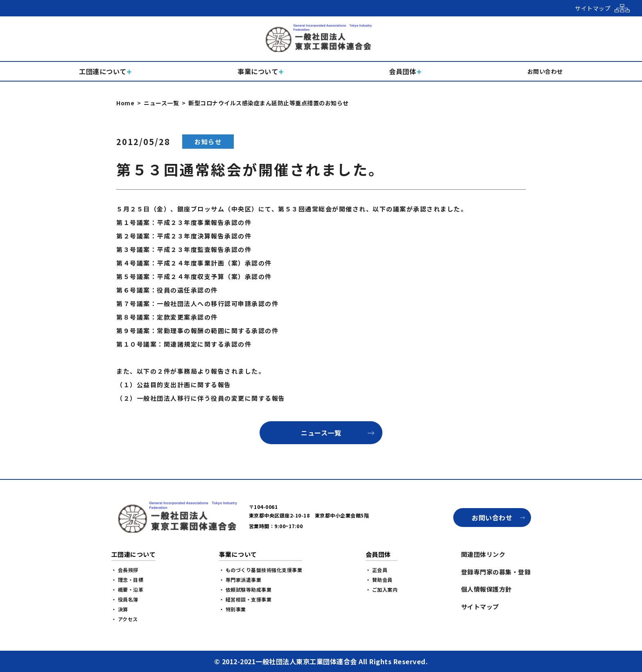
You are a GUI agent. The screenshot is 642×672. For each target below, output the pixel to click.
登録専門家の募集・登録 (496, 572)
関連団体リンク (483, 554)
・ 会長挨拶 (125, 570)
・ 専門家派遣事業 (240, 580)
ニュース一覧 (161, 103)
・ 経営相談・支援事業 (245, 599)
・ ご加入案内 (382, 589)
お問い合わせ (492, 518)
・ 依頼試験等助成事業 (245, 589)
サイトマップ (480, 607)
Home (125, 103)
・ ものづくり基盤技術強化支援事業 (261, 570)
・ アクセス (125, 619)
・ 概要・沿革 (128, 589)
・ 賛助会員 (379, 580)
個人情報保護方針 (486, 589)
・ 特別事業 (233, 609)
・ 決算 (120, 609)
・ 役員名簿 (125, 599)
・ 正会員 (377, 570)
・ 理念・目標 (128, 580)
